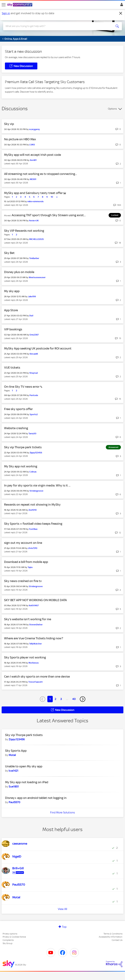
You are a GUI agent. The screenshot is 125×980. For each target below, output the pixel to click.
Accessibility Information (111, 937)
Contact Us (117, 940)
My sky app (12, 291)
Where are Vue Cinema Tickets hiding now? (34, 638)
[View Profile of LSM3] (32, 145)
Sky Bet (9, 253)
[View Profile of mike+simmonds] (35, 201)
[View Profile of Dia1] (31, 316)
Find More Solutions (63, 812)
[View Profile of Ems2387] (34, 335)
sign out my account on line (23, 543)
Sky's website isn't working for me (28, 619)
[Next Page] (83, 699)
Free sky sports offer (18, 409)
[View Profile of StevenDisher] (36, 625)
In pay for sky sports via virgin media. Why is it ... (37, 485)
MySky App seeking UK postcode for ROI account (38, 348)
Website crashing (16, 428)
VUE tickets (12, 368)
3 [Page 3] (61, 699)
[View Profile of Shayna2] (34, 373)
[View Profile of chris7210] (33, 548)
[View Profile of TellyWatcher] (35, 644)
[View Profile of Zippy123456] (36, 453)
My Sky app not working (21, 466)
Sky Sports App (16, 751)
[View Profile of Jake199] (32, 296)
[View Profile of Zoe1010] (33, 510)
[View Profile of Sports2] (34, 414)
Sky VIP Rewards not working (24, 231)
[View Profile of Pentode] (34, 395)
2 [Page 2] (55, 699)
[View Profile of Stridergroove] (36, 491)
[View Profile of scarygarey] (34, 129)
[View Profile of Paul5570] (14, 802)
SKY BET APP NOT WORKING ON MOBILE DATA (35, 600)
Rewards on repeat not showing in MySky (32, 505)
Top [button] (64, 927)
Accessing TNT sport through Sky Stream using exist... (49, 215)
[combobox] (57, 26)
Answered (113, 447)
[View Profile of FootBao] (33, 529)
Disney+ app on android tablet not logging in (36, 798)
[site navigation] (4, 5)
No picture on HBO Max (20, 139)
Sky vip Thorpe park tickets (23, 447)
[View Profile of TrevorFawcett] (36, 682)
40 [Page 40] (74, 699)
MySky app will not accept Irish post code (33, 155)
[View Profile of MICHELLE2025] (36, 239)
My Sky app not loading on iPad (27, 782)
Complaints (8, 940)
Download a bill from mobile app (26, 562)
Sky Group (8, 943)
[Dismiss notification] (121, 13)
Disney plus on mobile (19, 272)
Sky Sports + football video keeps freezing (33, 524)
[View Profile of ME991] (33, 179)
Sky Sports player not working (25, 657)
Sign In (121, 5)
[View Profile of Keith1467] (34, 605)
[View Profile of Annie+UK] (34, 221)
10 (52, 197)
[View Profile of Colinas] (33, 472)
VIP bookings (13, 329)
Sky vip (9, 124)
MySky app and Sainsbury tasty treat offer (34, 193)
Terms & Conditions (113, 934)
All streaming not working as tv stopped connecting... (41, 174)
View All (63, 909)
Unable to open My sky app (24, 766)
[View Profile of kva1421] (14, 771)
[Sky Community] (20, 5)
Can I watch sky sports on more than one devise (37, 676)
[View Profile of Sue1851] (14, 786)
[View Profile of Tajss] (30, 567)
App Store (11, 310)
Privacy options (10, 934)
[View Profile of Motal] (12, 755)
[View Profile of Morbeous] (34, 663)
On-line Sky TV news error (22, 387)
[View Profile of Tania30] (32, 433)
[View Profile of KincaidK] (34, 354)
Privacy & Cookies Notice (14, 937)
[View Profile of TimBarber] (34, 258)
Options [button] (112, 109)
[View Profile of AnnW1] (33, 160)
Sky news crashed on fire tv (23, 581)
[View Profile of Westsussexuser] (37, 277)
